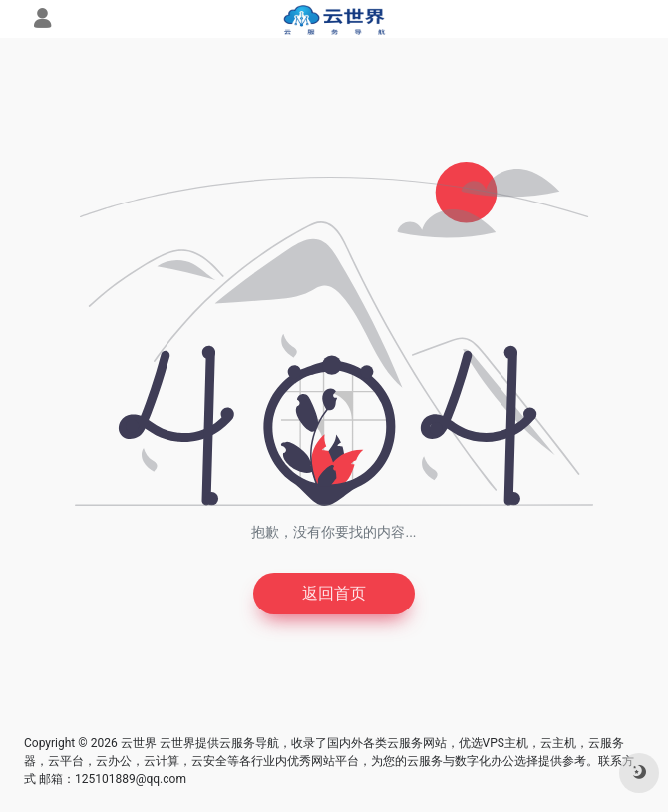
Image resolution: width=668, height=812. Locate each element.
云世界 (139, 743)
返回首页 (334, 593)
